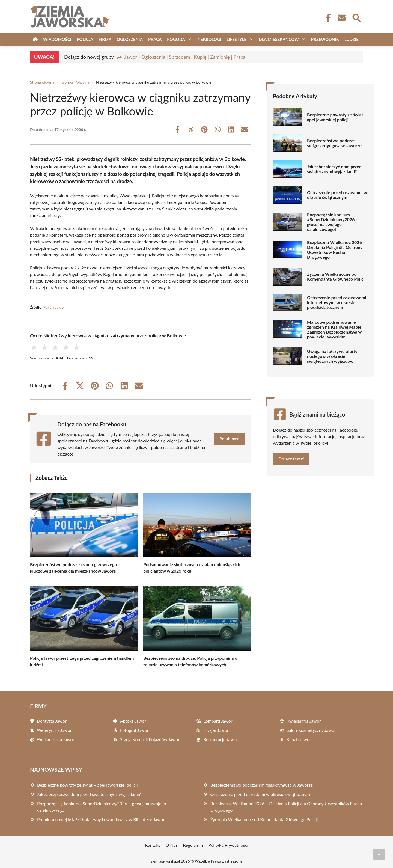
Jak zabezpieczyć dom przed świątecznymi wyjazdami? (334, 169)
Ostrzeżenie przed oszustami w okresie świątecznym (337, 195)
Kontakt (153, 845)
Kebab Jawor (299, 739)
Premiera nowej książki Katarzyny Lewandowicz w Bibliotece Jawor (101, 819)
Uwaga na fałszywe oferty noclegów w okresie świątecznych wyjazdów (332, 356)
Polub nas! (229, 439)
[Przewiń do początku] (379, 854)
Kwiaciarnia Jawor (304, 721)
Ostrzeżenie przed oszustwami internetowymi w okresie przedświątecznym (337, 302)
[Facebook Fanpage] (327, 18)
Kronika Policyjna (75, 82)
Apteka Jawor (133, 721)
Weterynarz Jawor (54, 730)
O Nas (172, 845)
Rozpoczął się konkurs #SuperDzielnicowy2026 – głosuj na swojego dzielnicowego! (333, 222)
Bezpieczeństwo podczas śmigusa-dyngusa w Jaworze (334, 143)
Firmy (105, 39)
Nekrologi (209, 39)
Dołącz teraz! (291, 459)
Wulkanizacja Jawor (56, 739)
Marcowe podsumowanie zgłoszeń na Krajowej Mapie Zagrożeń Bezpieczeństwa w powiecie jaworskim (334, 329)
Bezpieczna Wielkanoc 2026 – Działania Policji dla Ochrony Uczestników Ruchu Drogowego (336, 250)
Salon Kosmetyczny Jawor (311, 730)
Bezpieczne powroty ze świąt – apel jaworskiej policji (337, 117)
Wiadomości (57, 39)
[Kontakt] (341, 18)
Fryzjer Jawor (216, 730)
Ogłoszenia (130, 39)
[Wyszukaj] (356, 17)
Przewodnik (325, 39)
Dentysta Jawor (52, 721)
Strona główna (42, 82)
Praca (155, 39)
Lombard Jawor (218, 721)
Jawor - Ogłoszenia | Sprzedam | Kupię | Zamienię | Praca (185, 57)
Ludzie (352, 39)
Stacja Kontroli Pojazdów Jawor (150, 739)
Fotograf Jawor (134, 730)
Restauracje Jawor (221, 739)
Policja (85, 39)
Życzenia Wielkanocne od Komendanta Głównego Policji (336, 277)
